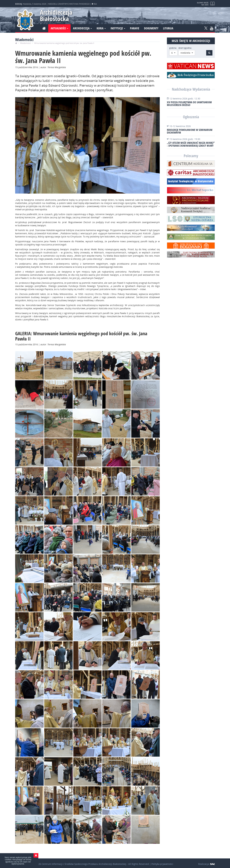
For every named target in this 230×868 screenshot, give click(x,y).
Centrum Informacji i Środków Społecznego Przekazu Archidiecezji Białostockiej (84, 864)
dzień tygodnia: (185, 48)
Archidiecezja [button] (82, 28)
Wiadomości (26, 43)
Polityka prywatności (162, 864)
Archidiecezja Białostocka (55, 15)
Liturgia (168, 28)
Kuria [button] (101, 28)
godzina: (173, 48)
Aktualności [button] (59, 28)
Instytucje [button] (118, 28)
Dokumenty (151, 28)
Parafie (135, 28)
